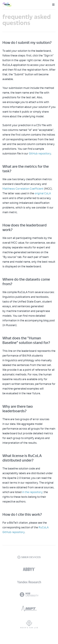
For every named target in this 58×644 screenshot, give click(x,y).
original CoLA (43, 193)
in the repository (32, 492)
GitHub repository (40, 153)
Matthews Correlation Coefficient (23, 189)
